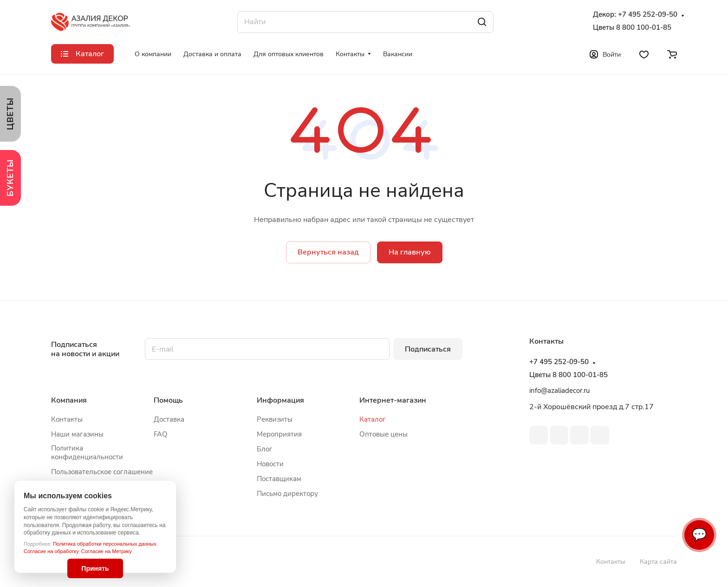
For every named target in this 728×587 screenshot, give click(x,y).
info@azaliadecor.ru (559, 391)
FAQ (161, 434)
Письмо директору (287, 494)
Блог (265, 449)
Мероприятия (279, 434)
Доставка (169, 419)
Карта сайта (658, 562)
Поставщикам (279, 479)
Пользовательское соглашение (102, 472)
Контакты (67, 419)
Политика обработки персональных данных (105, 544)
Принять (95, 568)
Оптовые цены (383, 434)
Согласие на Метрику (107, 551)
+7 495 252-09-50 (648, 15)
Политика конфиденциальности (87, 453)
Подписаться (428, 349)
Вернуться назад (328, 252)
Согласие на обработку (51, 551)
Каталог (373, 419)
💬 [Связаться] (699, 535)
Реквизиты (275, 419)
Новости (270, 464)
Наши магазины (77, 434)
